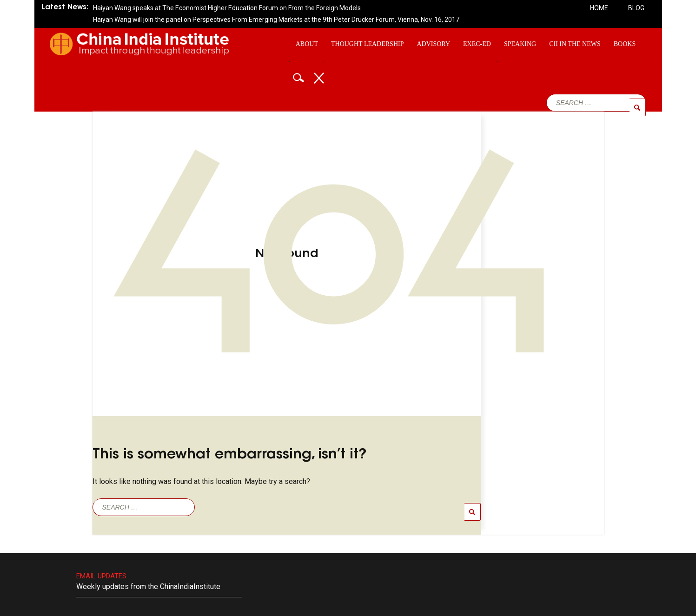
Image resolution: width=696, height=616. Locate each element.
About (307, 44)
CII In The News (575, 44)
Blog (636, 8)
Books (625, 44)
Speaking (520, 44)
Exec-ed (477, 44)
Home (599, 8)
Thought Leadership (367, 44)
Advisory (433, 44)
